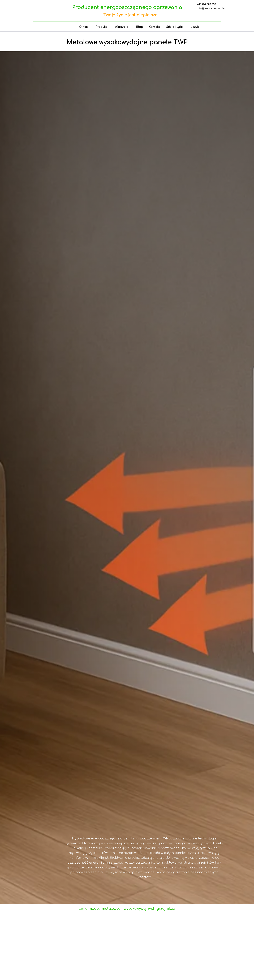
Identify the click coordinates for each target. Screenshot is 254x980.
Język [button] (195, 27)
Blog (139, 27)
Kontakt (154, 27)
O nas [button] (83, 27)
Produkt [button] (101, 27)
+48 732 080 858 (206, 4)
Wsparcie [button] (122, 27)
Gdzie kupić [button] (174, 27)
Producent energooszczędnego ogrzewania (127, 7)
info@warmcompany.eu (212, 8)
